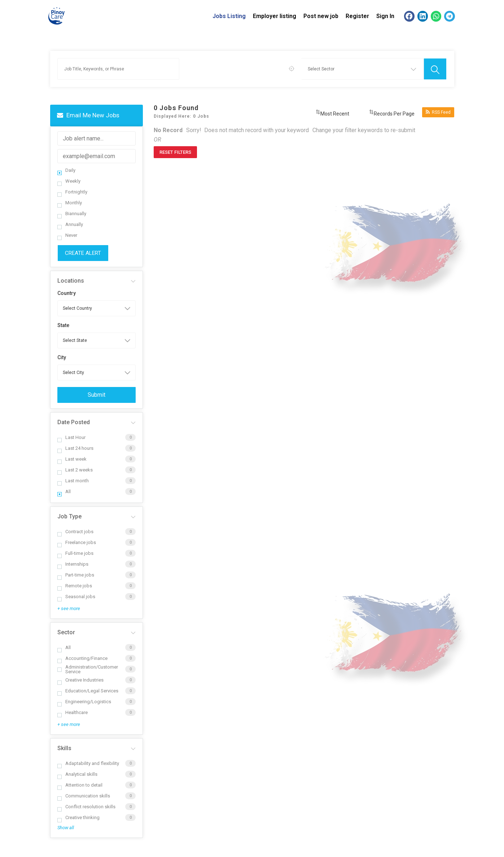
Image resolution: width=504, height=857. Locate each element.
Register (357, 16)
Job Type (69, 516)
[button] (409, 16)
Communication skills (84, 796)
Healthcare (73, 712)
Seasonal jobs (76, 597)
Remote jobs (75, 586)
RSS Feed (438, 112)
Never (67, 235)
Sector (66, 632)
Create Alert (83, 253)
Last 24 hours (75, 448)
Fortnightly (72, 192)
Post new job (321, 16)
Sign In (385, 16)
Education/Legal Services (88, 691)
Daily (66, 170)
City (62, 357)
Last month (73, 481)
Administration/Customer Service (88, 669)
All (64, 491)
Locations (71, 281)
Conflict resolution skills (86, 807)
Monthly (70, 203)
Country (67, 293)
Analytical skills (77, 774)
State (63, 325)
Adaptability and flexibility (88, 763)
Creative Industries (80, 680)
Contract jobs (75, 532)
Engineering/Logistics (84, 702)
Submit (97, 395)
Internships (73, 564)
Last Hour (71, 437)
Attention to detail (80, 785)
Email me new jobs (88, 115)
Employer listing (275, 16)
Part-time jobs (76, 575)
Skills (64, 748)
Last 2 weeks (75, 470)
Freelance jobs (77, 542)
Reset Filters (175, 152)
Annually (70, 224)
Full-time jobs (75, 553)
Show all (66, 828)
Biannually (72, 214)
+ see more (69, 608)
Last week (72, 459)
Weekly (69, 181)
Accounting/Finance (82, 658)
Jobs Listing (229, 16)
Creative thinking (78, 817)
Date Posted (74, 422)
